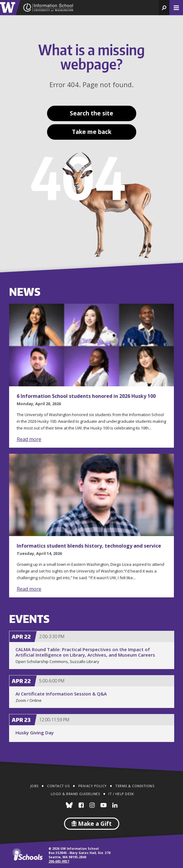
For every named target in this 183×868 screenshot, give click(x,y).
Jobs (34, 786)
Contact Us (58, 786)
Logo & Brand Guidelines (75, 794)
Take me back (92, 132)
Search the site (91, 113)
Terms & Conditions (135, 786)
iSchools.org (27, 854)
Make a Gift (92, 824)
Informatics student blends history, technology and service (89, 546)
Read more (29, 439)
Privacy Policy (93, 786)
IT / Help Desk (121, 794)
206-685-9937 (59, 861)
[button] (164, 8)
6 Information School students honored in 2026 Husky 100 (86, 396)
